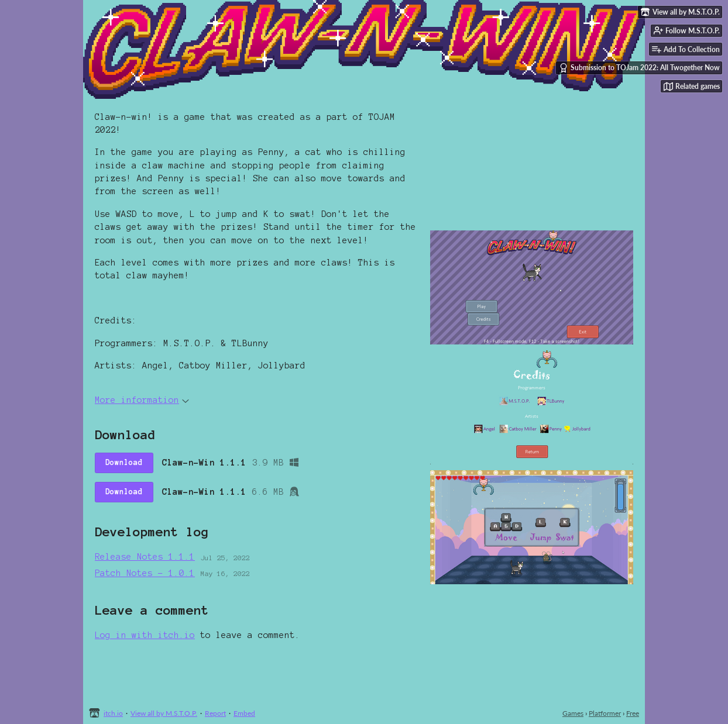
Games (573, 713)
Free (633, 713)
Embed (244, 713)
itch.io (113, 713)
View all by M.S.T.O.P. (164, 713)
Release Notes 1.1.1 (145, 557)
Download (124, 463)
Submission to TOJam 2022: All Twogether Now (639, 68)
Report (215, 713)
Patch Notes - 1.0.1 (145, 573)
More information (142, 400)
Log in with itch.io (145, 635)
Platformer (605, 713)
